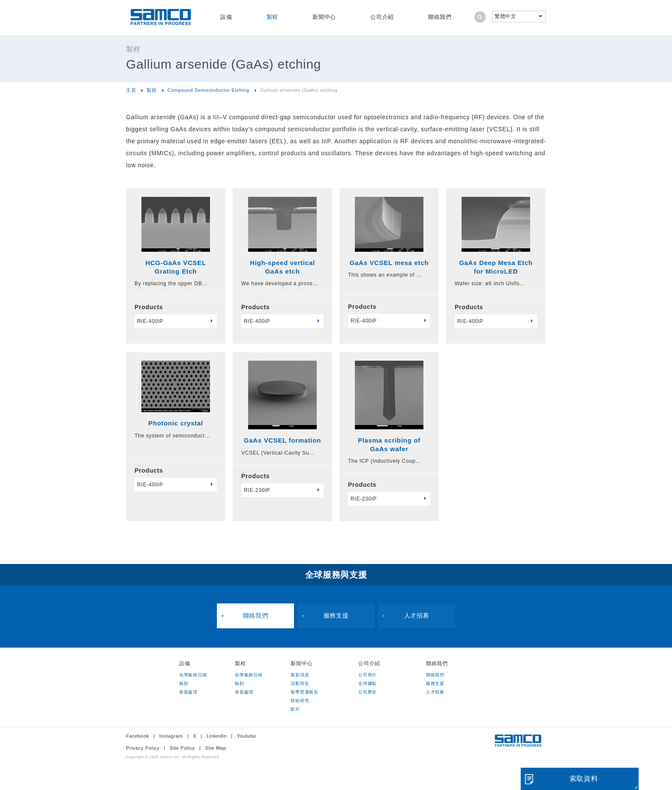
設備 (226, 17)
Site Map (215, 748)
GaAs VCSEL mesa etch (389, 263)
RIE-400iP (150, 321)
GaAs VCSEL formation (282, 440)
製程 (272, 17)
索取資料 (584, 779)
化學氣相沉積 (193, 675)
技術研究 (300, 701)
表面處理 (188, 692)
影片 (295, 709)
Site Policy (182, 748)
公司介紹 (382, 17)
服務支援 (336, 616)
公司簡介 (367, 675)
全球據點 (367, 683)
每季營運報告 (304, 692)
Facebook (138, 736)
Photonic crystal (176, 423)
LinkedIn (217, 736)
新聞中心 (324, 17)
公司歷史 (367, 692)
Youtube (247, 736)
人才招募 (417, 616)
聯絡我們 (440, 17)
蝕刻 (184, 683)
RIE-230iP (257, 490)
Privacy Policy (143, 748)
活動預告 (300, 683)
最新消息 (300, 675)
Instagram (171, 736)
